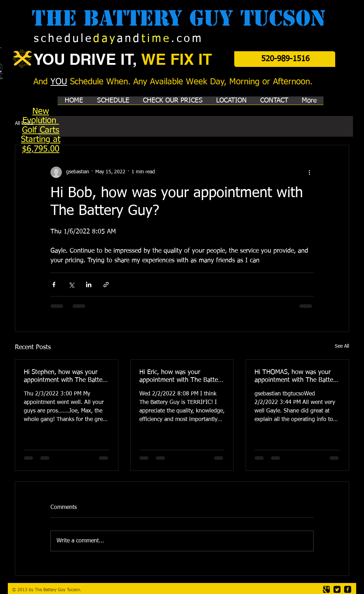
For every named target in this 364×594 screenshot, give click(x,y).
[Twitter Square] (337, 589)
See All (342, 346)
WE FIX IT (176, 59)
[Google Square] (326, 589)
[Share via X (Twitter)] (71, 285)
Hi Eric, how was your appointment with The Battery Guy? (181, 377)
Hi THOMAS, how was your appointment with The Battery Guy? (296, 377)
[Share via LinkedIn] (89, 285)
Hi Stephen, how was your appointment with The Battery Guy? (66, 377)
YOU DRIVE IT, (87, 59)
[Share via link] (106, 285)
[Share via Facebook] (54, 285)
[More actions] (309, 172)
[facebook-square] (348, 589)
